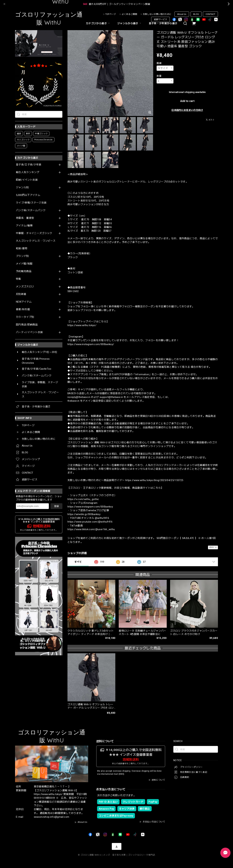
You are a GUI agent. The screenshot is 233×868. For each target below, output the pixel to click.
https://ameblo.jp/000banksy (84, 514)
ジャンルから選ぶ (130, 23)
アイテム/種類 (24, 226)
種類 (159, 63)
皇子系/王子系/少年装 (29, 165)
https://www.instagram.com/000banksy (90, 507)
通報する (213, 547)
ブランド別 (22, 256)
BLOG (196, 14)
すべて (78, 562)
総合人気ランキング (28, 172)
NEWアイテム (24, 302)
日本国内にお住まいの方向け (187, 110)
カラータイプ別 (25, 317)
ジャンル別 (22, 188)
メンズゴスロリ (25, 287)
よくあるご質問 (129, 14)
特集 (19, 279)
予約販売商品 (24, 271)
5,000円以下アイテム (28, 195)
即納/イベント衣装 (27, 180)
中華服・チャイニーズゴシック (34, 233)
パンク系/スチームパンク (31, 210)
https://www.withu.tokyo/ (82, 325)
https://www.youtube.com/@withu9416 (90, 522)
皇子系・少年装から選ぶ (163, 23)
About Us (182, 14)
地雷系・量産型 (25, 218)
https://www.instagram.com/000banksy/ (91, 344)
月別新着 (21, 294)
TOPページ (111, 14)
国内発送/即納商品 (27, 325)
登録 (56, 506)
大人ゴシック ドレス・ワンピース (36, 241)
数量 (159, 76)
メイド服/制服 (24, 264)
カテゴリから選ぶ (98, 23)
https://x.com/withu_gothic (83, 499)
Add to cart (187, 101)
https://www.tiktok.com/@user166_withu (91, 529)
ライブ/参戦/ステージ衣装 (31, 203)
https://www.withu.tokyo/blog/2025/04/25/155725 (154, 480)
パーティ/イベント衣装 (29, 332)
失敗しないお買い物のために (157, 14)
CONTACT (210, 14)
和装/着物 (22, 248)
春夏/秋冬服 (23, 309)
